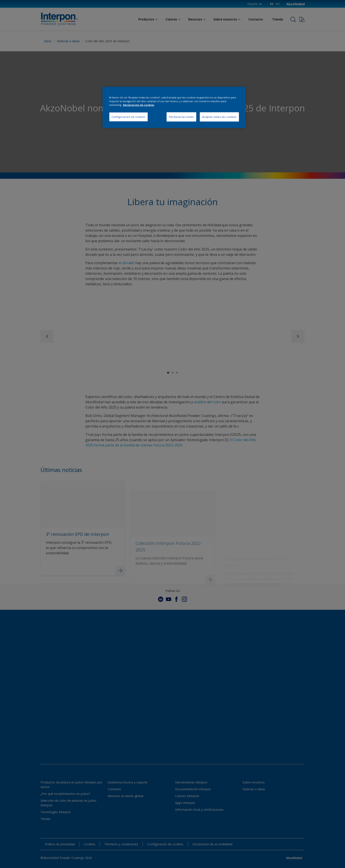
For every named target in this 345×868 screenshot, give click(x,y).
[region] (174, 107)
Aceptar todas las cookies (219, 117)
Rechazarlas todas (182, 117)
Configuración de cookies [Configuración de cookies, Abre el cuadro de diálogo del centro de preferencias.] (128, 117)
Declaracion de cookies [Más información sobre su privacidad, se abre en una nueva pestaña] (139, 105)
